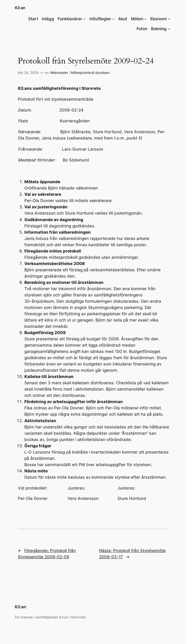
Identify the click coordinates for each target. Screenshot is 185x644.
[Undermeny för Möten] (145, 19)
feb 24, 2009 (28, 73)
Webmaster (59, 73)
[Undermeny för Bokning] (169, 29)
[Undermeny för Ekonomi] (169, 19)
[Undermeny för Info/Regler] (113, 19)
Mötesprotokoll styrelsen (90, 73)
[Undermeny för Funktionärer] (84, 19)
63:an (20, 8)
